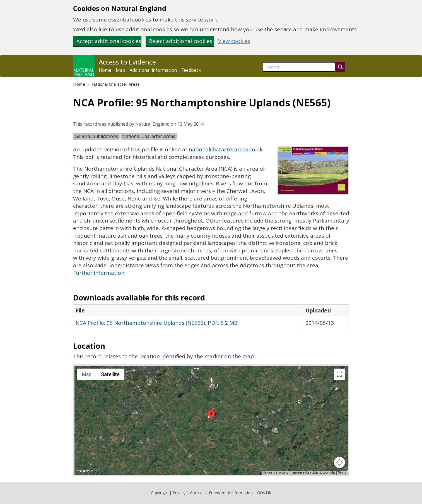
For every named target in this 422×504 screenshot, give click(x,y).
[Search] (340, 67)
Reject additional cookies (181, 41)
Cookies (197, 493)
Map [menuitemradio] (87, 374)
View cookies (234, 41)
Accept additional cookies (109, 41)
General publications (96, 136)
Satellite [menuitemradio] (110, 374)
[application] (211, 420)
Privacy (179, 493)
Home (105, 70)
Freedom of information (231, 493)
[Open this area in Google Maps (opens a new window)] (85, 471)
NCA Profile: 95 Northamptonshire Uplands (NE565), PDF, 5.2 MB (157, 323)
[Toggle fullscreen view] (339, 374)
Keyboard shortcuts (276, 473)
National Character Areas (116, 84)
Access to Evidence (127, 62)
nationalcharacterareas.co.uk (226, 149)
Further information (99, 273)
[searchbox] (299, 67)
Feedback (191, 70)
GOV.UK (264, 493)
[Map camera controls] (339, 462)
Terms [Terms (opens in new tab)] (342, 473)
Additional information (153, 70)
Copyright (160, 493)
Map (120, 70)
